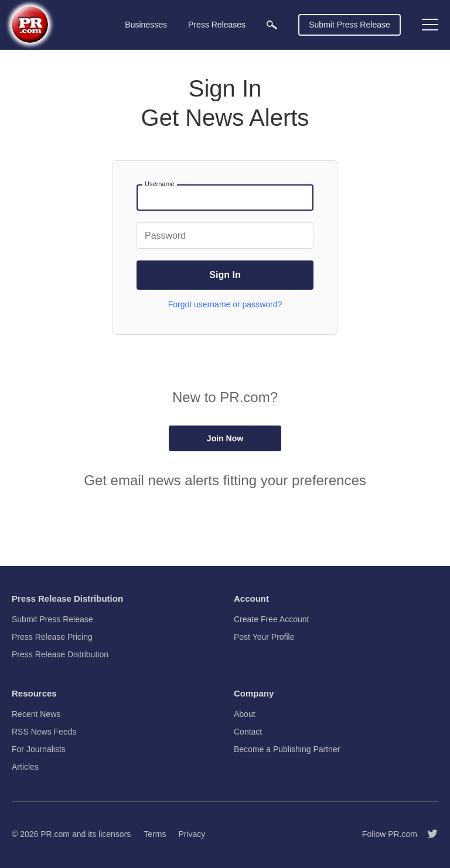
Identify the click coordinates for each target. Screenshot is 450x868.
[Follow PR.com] (428, 834)
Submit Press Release (350, 25)
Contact (248, 732)
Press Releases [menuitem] (217, 25)
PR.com (55, 834)
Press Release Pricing (52, 637)
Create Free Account (271, 619)
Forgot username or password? (225, 304)
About (245, 714)
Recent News (36, 714)
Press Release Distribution (60, 654)
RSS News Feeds (44, 732)
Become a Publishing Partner (287, 749)
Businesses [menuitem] (146, 25)
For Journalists (39, 749)
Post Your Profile (264, 637)
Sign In (225, 275)
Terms (155, 834)
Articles (25, 767)
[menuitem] (272, 25)
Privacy (192, 834)
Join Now (225, 438)
